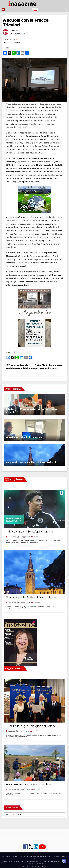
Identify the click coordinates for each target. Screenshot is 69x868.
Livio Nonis (12, 537)
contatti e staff (14, 856)
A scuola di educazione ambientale (28, 784)
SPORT (36, 537)
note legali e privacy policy (48, 856)
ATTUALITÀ (37, 602)
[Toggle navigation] (35, 10)
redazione (16, 31)
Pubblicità (35, 856)
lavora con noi (25, 856)
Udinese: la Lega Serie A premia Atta (29, 532)
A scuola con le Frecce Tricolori (26, 22)
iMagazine (5, 856)
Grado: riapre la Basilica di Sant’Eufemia (32, 462)
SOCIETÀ (35, 731)
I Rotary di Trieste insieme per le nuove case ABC (31, 411)
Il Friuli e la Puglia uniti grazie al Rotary (30, 726)
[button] (66, 9)
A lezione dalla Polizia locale (24, 437)
